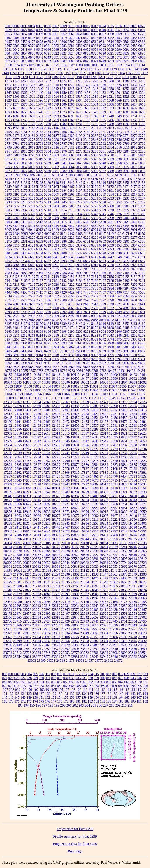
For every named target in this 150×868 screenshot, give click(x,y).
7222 (71, 285)
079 (48, 686)
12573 (66, 429)
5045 (79, 163)
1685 (142, 112)
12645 (66, 441)
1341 (48, 89)
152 (48, 698)
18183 (17, 492)
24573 (70, 661)
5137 (32, 183)
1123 (67, 69)
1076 (32, 65)
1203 (117, 77)
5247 (79, 202)
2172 (110, 132)
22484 (37, 614)
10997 (123, 382)
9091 (87, 355)
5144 (87, 183)
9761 (56, 371)
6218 (16, 238)
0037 (95, 30)
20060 (123, 539)
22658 (104, 617)
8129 (32, 324)
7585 (40, 300)
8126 (16, 324)
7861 (142, 312)
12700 (94, 445)
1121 (51, 69)
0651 (79, 50)
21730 (46, 586)
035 (72, 678)
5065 (79, 167)
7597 (103, 300)
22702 (142, 617)
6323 (32, 245)
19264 (123, 520)
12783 (8, 461)
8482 (126, 347)
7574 (8, 300)
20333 (85, 551)
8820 (110, 351)
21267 (8, 574)
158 (84, 698)
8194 (40, 332)
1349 (103, 89)
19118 (133, 516)
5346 (110, 214)
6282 (32, 241)
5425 (142, 222)
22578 (27, 617)
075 (23, 686)
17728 (123, 480)
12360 (140, 398)
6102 (71, 234)
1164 (121, 73)
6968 (32, 269)
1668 (24, 112)
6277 (134, 238)
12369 (85, 402)
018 (115, 674)
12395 (133, 406)
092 (121, 686)
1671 (48, 112)
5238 (8, 202)
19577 (114, 527)
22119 (65, 602)
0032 (63, 30)
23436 (8, 645)
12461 (17, 422)
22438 (114, 610)
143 (139, 694)
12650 (114, 441)
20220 (94, 547)
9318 (79, 363)
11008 (28, 386)
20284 (46, 551)
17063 (46, 469)
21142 (104, 570)
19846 (46, 535)
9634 (134, 363)
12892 (27, 469)
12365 (46, 402)
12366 (56, 402)
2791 (95, 144)
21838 (56, 590)
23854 (17, 657)
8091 (103, 320)
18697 (46, 504)
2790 (87, 144)
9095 (110, 355)
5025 (79, 159)
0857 (103, 57)
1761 (71, 120)
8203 (95, 332)
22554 (133, 614)
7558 (87, 296)
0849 (48, 57)
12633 (94, 437)
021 (133, 674)
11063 (18, 390)
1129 (113, 69)
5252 (118, 202)
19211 (94, 520)
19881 (85, 535)
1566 (95, 100)
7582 (32, 300)
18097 (85, 488)
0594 (110, 46)
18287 (66, 492)
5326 (16, 214)
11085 (103, 390)
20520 (75, 555)
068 (127, 682)
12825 (17, 465)
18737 (85, 504)
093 (127, 686)
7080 (8, 273)
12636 (123, 437)
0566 (142, 42)
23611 (123, 649)
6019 (55, 230)
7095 (95, 273)
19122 (142, 516)
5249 (95, 202)
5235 (126, 198)
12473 (75, 422)
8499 (48, 351)
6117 (103, 234)
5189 (95, 191)
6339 (95, 245)
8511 (71, 351)
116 (121, 690)
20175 (56, 547)
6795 (79, 261)
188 (121, 701)
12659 (56, 445)
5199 (32, 194)
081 (54, 686)
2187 (55, 136)
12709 (142, 445)
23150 (94, 637)
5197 (16, 194)
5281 (32, 206)
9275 (79, 359)
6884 (16, 265)
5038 (40, 163)
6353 (126, 245)
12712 (17, 449)
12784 (17, 461)
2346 (118, 140)
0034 (79, 30)
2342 (87, 140)
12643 (46, 441)
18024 (123, 484)
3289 (24, 155)
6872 (95, 261)
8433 (126, 343)
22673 (114, 617)
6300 (79, 241)
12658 (46, 445)
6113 (87, 234)
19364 (104, 523)
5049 (110, 163)
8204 (103, 332)
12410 (94, 410)
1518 (87, 97)
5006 (79, 155)
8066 (40, 320)
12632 (85, 437)
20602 (104, 559)
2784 (40, 144)
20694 (104, 563)
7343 (40, 288)
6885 (24, 265)
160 (97, 698)
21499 (8, 582)
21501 (17, 582)
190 (133, 701)
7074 (118, 269)
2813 (32, 147)
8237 (102, 335)
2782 (24, 144)
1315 (32, 85)
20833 (27, 567)
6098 (48, 234)
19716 (94, 531)
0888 (71, 61)
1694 (63, 116)
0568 (16, 46)
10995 (104, 382)
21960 (17, 598)
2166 (63, 132)
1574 (16, 104)
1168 (9, 77)
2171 (103, 132)
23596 (75, 649)
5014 (142, 155)
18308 (104, 492)
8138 (55, 324)
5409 (16, 222)
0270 (134, 34)
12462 (27, 422)
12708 (133, 445)
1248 (16, 81)
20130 (84, 543)
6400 (142, 249)
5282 (40, 206)
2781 (16, 144)
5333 (71, 214)
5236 (134, 198)
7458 (95, 292)
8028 (126, 316)
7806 (71, 312)
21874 (142, 590)
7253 (110, 285)
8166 (32, 328)
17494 (123, 476)
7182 (63, 281)
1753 (8, 120)
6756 (40, 261)
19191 (75, 520)
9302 (8, 363)
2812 (24, 147)
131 (66, 694)
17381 (142, 473)
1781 (55, 124)
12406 (56, 410)
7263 (24, 288)
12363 (27, 402)
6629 (110, 253)
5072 (126, 167)
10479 (27, 379)
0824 (71, 53)
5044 (71, 163)
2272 (134, 136)
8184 (134, 328)
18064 (27, 488)
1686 (8, 116)
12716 (36, 449)
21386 (142, 574)
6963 (16, 269)
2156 (134, 128)
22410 (104, 610)
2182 (40, 136)
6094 (16, 234)
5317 (87, 210)
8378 (126, 339)
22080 (17, 602)
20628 (37, 563)
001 (11, 674)
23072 (8, 637)
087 (90, 686)
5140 (55, 183)
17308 (66, 473)
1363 (134, 89)
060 (78, 682)
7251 (95, 285)
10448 (66, 375)
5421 (110, 222)
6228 (87, 238)
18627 (114, 500)
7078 (134, 269)
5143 (79, 183)
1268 (24, 81)
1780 (48, 124)
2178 (8, 136)
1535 (32, 100)
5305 (8, 210)
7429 (71, 292)
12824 (8, 465)
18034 (142, 484)
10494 (66, 379)
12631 (75, 437)
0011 (79, 26)
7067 (103, 269)
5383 (16, 218)
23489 (94, 645)
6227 (79, 238)
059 (72, 682)
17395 (17, 476)
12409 (85, 410)
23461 (46, 645)
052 (29, 682)
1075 (24, 65)
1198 (78, 77)
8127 (24, 324)
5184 (63, 191)
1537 (48, 100)
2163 (40, 132)
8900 (24, 355)
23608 (104, 649)
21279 (17, 574)
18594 (85, 500)
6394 (118, 249)
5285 (63, 206)
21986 (75, 598)
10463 (133, 375)
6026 (110, 230)
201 (69, 705)
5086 (95, 171)
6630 (118, 253)
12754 (123, 453)
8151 (118, 324)
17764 (133, 480)
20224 (104, 547)
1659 (8, 112)
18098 (94, 488)
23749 (56, 653)
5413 (47, 222)
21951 (8, 598)
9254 (16, 359)
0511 (103, 42)
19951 (104, 535)
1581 (71, 104)
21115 (75, 570)
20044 (84, 539)
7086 (55, 273)
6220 (32, 238)
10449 (75, 375)
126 (35, 694)
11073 (47, 390)
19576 (104, 527)
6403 (16, 253)
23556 (37, 649)
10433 (131, 371)
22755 (142, 621)
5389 (55, 218)
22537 (114, 614)
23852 (8, 657)
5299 (103, 206)
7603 (142, 300)
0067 (103, 34)
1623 (55, 108)
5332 (63, 214)
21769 (75, 586)
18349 (17, 496)
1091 (103, 65)
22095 (46, 602)
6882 (142, 261)
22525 (104, 614)
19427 (27, 527)
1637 (134, 108)
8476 (95, 347)
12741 (27, 453)
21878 (8, 594)
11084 (94, 390)
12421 (46, 414)
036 (78, 678)
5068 (103, 167)
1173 (47, 77)
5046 (87, 163)
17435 (66, 476)
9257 (32, 359)
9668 (95, 367)
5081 (55, 171)
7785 (55, 312)
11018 (65, 386)
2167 (71, 132)
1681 (110, 112)
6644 (79, 257)
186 (109, 701)
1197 (71, 77)
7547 (32, 296)
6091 (134, 230)
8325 (71, 339)
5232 (103, 198)
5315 (71, 210)
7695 (142, 308)
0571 (40, 46)
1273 (55, 81)
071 (145, 682)
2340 (71, 140)
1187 (55, 77)
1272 (48, 81)
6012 (40, 230)
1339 (32, 89)
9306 (40, 363)
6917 (87, 265)
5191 (110, 191)
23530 (17, 649)
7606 (24, 304)
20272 (27, 551)
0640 (142, 46)
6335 (63, 245)
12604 (104, 429)
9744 (126, 367)
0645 (40, 50)
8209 (142, 332)
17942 (66, 484)
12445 (8, 418)
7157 (118, 277)
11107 (141, 394)
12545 (142, 426)
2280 (55, 140)
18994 (75, 512)
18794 (17, 508)
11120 (74, 398)
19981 (142, 535)
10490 (56, 379)
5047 (95, 163)
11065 (28, 390)
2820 (87, 147)
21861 (114, 590)
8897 (142, 351)
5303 (134, 206)
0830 (103, 53)
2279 (48, 140)
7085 (48, 273)
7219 (48, 285)
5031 (126, 159)
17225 (8, 473)
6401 (8, 253)
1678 (95, 112)
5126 (94, 179)
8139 (63, 324)
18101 (104, 488)
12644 (56, 441)
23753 (66, 653)
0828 (87, 53)
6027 (118, 230)
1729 (87, 116)
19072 (56, 516)
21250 (142, 570)
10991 (75, 382)
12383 (66, 406)
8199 (71, 332)
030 (41, 678)
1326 (103, 85)
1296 (142, 81)
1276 (79, 81)
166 (133, 698)
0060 (48, 34)
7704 (32, 312)
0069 (118, 34)
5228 (71, 198)
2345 (110, 140)
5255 (134, 202)
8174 (71, 328)
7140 (40, 277)
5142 (71, 183)
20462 (37, 555)
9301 (142, 359)
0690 (118, 50)
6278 (142, 238)
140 (121, 694)
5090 (126, 171)
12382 (56, 406)
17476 (114, 476)
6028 (126, 230)
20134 (104, 543)
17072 (56, 469)
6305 (118, 241)
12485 (37, 426)
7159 (134, 277)
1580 (63, 104)
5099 (40, 175)
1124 (75, 69)
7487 (110, 292)
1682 (118, 112)
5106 (95, 175)
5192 (118, 191)
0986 (142, 61)
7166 (32, 281)
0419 (63, 38)
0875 (142, 57)
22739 (85, 621)
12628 (46, 437)
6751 (142, 257)
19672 (66, 531)
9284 (87, 359)
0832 (118, 53)
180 (72, 701)
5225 (48, 198)
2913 (142, 147)
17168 (114, 469)
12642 (37, 441)
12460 (8, 422)
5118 (32, 179)
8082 (71, 320)
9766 (95, 371)
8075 (55, 320)
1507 (8, 97)
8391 (48, 343)
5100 (48, 175)
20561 (17, 559)
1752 (142, 116)
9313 (63, 363)
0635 (134, 46)
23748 (46, 653)
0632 (126, 46)
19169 (46, 520)
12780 (123, 457)
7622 (118, 304)
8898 (8, 355)
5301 (118, 206)
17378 (133, 473)
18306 (94, 492)
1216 (8, 81)
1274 (63, 81)
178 (60, 701)
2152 (103, 128)
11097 (47, 394)
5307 (24, 210)
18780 (8, 508)
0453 (118, 38)
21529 (56, 582)
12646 (75, 441)
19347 (75, 523)
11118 (65, 398)
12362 (17, 402)
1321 (71, 85)
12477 (104, 422)
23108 (66, 637)
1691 (40, 116)
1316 (40, 85)
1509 (16, 97)
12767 (27, 457)
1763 (87, 120)
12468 (46, 422)
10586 (114, 379)
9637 (142, 363)
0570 (32, 46)
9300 (134, 359)
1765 (103, 120)
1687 (16, 116)
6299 (71, 241)
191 (139, 701)
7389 (118, 288)
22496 (56, 614)
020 (127, 674)
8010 (103, 316)
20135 (113, 543)
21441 (56, 578)
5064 (71, 167)
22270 (142, 606)
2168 (79, 132)
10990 (66, 382)
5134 (8, 183)
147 (17, 698)
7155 (102, 277)
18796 (27, 508)
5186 (71, 191)
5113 (142, 175)
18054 (17, 488)
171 (17, 701)
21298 (66, 574)
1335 (142, 85)
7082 (24, 273)
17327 (85, 473)
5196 (8, 194)
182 (84, 701)
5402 (142, 218)
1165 (129, 73)
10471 (17, 379)
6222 (40, 238)
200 (63, 705)
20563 (27, 559)
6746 (102, 257)
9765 (87, 371)
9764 (79, 371)
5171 (103, 187)
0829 (95, 53)
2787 (63, 144)
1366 (16, 93)
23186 (114, 637)
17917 (46, 484)
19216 (104, 520)
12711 (8, 449)
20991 (18, 570)
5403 (8, 222)
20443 (27, 555)
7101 (110, 273)
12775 (85, 457)
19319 (37, 523)
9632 (126, 363)
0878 (24, 61)
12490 (56, 426)
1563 (71, 100)
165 (127, 698)
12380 (37, 406)
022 (139, 674)
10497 (85, 379)
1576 (32, 104)
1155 (52, 73)
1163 (114, 73)
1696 (79, 116)
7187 (103, 281)
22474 (17, 614)
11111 (28, 398)
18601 (94, 500)
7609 (40, 304)
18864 (142, 508)
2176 (142, 132)
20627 (27, 563)
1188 (63, 77)
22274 (8, 610)
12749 (85, 453)
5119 (39, 179)
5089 (118, 171)
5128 (110, 179)
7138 (24, 277)
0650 (71, 50)
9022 (63, 355)
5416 (71, 222)
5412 (40, 222)
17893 (27, 484)
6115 (95, 234)
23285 (8, 641)
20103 (37, 543)
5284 (55, 206)
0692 (134, 50)
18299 (85, 492)
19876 (75, 535)
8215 (47, 335)
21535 (66, 582)
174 (35, 701)
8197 (55, 332)
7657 (48, 308)
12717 (46, 449)
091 (115, 686)
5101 (56, 175)
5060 (40, 167)
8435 (134, 343)
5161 (24, 187)
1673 (63, 112)
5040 (55, 163)
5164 (48, 187)
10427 (112, 371)
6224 (55, 238)
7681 (126, 308)
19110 (123, 516)
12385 (85, 406)
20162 (37, 547)
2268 (103, 136)
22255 (114, 606)
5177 (8, 191)
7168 (48, 281)
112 (97, 690)
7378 (87, 288)
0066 (95, 34)
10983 (142, 379)
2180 (24, 136)
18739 (94, 504)
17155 (104, 469)
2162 (32, 132)
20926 (94, 567)
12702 (114, 445)
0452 (110, 38)
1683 (126, 112)
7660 (55, 308)
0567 (8, 46)
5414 (55, 222)
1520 (102, 97)
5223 (32, 198)
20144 (8, 547)
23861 (27, 657)
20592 (85, 559)
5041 (63, 163)
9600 (95, 363)
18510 (27, 500)
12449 (46, 418)
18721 (66, 504)
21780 (85, 586)
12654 (8, 445)
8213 (32, 335)
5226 (55, 198)
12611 (27, 433)
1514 (55, 97)
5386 (40, 218)
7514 (126, 292)
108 (73, 690)
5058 (32, 167)
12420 (37, 414)
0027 (24, 30)
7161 (8, 281)
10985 (17, 382)
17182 (133, 469)
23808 (114, 653)
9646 (24, 367)
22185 (133, 602)
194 (26, 705)
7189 (118, 281)
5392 (79, 218)
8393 (63, 343)
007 (48, 674)
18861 (123, 508)
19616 (27, 531)
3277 (71, 151)
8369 (95, 339)
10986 (27, 382)
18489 (17, 500)
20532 (114, 555)
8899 (16, 355)
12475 (85, 422)
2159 (16, 132)
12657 (37, 445)
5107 (103, 175)
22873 (27, 629)
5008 (95, 155)
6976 (63, 269)
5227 (63, 198)
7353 (71, 288)
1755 (24, 120)
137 (103, 694)
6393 (110, 249)
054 (41, 682)
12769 (46, 457)
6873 (103, 261)
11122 (83, 398)
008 (54, 674)
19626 (37, 531)
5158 (142, 183)
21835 (46, 590)
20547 (142, 555)
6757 (48, 261)
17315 (75, 473)
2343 (95, 140)
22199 (8, 606)
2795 (118, 144)
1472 (103, 93)
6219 (24, 238)
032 (54, 678)
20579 (56, 559)
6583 (95, 253)
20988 (8, 570)
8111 (118, 320)
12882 (104, 465)
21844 (75, 590)
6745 (95, 257)
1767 (118, 120)
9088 (79, 355)
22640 (75, 617)
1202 (110, 77)
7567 (118, 296)
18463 (142, 496)
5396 (95, 218)
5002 (48, 155)
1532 (16, 100)
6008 (16, 230)
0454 (126, 38)
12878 (66, 465)
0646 (48, 50)
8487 (16, 351)
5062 (55, 167)
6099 (56, 234)
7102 (118, 273)
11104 (113, 394)
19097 (104, 516)
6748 (118, 257)
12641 (27, 441)
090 (109, 686)
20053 (94, 539)
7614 (79, 304)
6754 (24, 261)
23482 (75, 645)
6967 (24, 269)
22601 (46, 617)
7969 (55, 316)
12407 (66, 410)
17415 (27, 476)
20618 (133, 559)
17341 (114, 473)
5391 (71, 218)
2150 (87, 128)
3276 (63, 151)
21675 (8, 586)
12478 (114, 422)
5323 (134, 210)
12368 (75, 402)
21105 (66, 570)
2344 (103, 140)
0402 (8, 38)
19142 (27, 520)
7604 (8, 304)
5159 (8, 187)
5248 (87, 202)
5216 (126, 194)
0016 (118, 26)
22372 (75, 610)
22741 (94, 621)
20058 (113, 539)
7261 (8, 288)
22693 (133, 617)
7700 (24, 312)
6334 (55, 245)
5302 (126, 206)
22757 (8, 625)
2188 (63, 136)
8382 (8, 343)
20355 (123, 551)
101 (30, 690)
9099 (126, 355)
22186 (142, 602)
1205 (133, 77)
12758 (8, 457)
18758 (114, 504)
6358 (24, 249)
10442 (46, 375)
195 (32, 705)
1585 (103, 104)
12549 (8, 429)
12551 (27, 429)
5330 (48, 214)
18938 (56, 512)
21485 (114, 578)
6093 (9, 234)
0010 (71, 26)
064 (103, 682)
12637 (133, 437)
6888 (40, 265)
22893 (37, 629)
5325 (8, 214)
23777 (75, 653)
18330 (142, 492)
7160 (142, 277)
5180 (32, 191)
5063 (63, 167)
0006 (48, 26)
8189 (16, 332)
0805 (16, 53)
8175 (79, 328)
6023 (87, 230)
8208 (134, 332)
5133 (141, 179)
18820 (56, 508)
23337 (46, 641)
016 (102, 674)
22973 (8, 633)
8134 (48, 324)
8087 (87, 320)
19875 (66, 535)
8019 (110, 316)
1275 (71, 81)
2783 (32, 144)
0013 (95, 26)
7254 (118, 285)
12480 (133, 422)
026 (17, 678)
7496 (118, 292)
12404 (46, 410)
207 (106, 705)
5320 (110, 210)
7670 (103, 308)
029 (35, 678)
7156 (110, 277)
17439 (75, 476)
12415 (133, 410)
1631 (95, 108)
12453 (85, 418)
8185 (142, 328)
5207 (55, 194)
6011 (32, 230)
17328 (94, 473)
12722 (56, 449)
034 (66, 678)
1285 (134, 81)
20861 (46, 567)
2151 (95, 128)
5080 (48, 171)
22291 (37, 610)
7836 (95, 312)
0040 (103, 30)
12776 (94, 457)
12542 (123, 426)
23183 (104, 637)
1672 (55, 112)
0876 (8, 61)
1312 (8, 85)
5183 (55, 191)
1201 (102, 77)
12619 (104, 433)
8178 (95, 328)
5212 (95, 194)
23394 (104, 641)
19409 (8, 527)
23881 (56, 657)
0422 (87, 38)
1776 (16, 124)
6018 (47, 230)
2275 (16, 140)
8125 (8, 324)
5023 (63, 159)
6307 (134, 241)
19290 (142, 520)
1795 (8, 128)
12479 (123, 422)
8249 (126, 335)
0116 (126, 34)
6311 (24, 245)
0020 (142, 26)
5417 (79, 222)
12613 (46, 433)
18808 (37, 508)
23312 (27, 641)
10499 (94, 379)
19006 (85, 512)
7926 (24, 316)
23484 (85, 645)
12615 (65, 433)
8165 (24, 328)
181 (78, 701)
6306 (126, 241)
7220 (55, 285)
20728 (142, 563)
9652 (40, 367)
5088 (110, 171)
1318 (55, 85)
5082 (63, 171)
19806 (17, 535)
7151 (71, 277)
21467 (85, 578)
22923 (66, 629)
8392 (55, 343)
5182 (48, 191)
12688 (66, 445)
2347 (126, 140)
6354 (134, 245)
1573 (8, 104)
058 (66, 682)
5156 (126, 183)
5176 (142, 187)
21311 (85, 574)
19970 (123, 535)
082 (60, 686)
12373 (123, 402)
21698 (27, 586)
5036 (24, 163)
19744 (123, 531)
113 (103, 690)
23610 (114, 649)
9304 (24, 363)
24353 (51, 661)
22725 (56, 621)
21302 (75, 574)
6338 (87, 245)
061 (84, 682)
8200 (79, 332)
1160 (91, 73)
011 (72, 674)
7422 (48, 292)
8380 (134, 339)
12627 (37, 437)
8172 (55, 328)
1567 (103, 100)
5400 (126, 218)
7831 (87, 312)
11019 (75, 386)
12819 (104, 461)
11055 (122, 386)
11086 (113, 390)
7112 (142, 273)
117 (127, 690)
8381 (142, 339)
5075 (8, 171)
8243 (110, 335)
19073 (66, 516)
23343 (56, 641)
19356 (85, 523)
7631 (126, 304)
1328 (118, 85)
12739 (17, 453)
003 (23, 674)
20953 (114, 567)
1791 (134, 124)
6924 (142, 265)
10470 (8, 379)
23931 (75, 657)
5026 (87, 159)
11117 (55, 398)
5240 (24, 202)
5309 (40, 210)
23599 (94, 649)
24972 (118, 661)
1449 (55, 93)
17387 (8, 476)
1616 (8, 108)
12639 (8, 441)
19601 (142, 527)
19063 (17, 516)
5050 (118, 163)
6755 (32, 261)
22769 (27, 625)
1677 (87, 112)
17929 (56, 484)
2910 (118, 147)
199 (57, 705)
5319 (102, 210)
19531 (94, 527)
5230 (87, 198)
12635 (114, 437)
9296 (126, 359)
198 (51, 705)
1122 (59, 69)
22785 (56, 625)
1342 (55, 89)
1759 (55, 120)
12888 (8, 469)
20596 (94, 559)
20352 (114, 551)
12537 (94, 426)
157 (78, 698)
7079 (142, 269)
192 (145, 701)
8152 (126, 324)
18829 (94, 508)
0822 (55, 53)
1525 (142, 97)
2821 (95, 147)
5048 (103, 163)
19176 (56, 520)
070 (139, 682)
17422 (37, 476)
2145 (48, 128)
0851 (55, 57)
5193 (126, 191)
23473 (56, 645)
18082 (66, 488)
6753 (16, 261)
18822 (75, 508)
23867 (37, 657)
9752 (9, 371)
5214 (110, 194)
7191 (134, 281)
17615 (75, 480)
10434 (141, 371)
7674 (118, 308)
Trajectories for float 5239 (75, 829)
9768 (103, 371)
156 (72, 698)
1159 (83, 73)
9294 (118, 359)
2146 (55, 128)
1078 (48, 65)
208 (112, 705)
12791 (75, 461)
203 (81, 705)
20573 (46, 559)
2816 (55, 147)
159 (90, 698)
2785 (48, 144)
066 (115, 682)
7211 (142, 281)
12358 (131, 398)
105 (54, 690)
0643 (24, 50)
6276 (126, 238)
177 (54, 701)
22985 (27, 633)
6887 (32, 265)
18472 (8, 500)
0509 (87, 42)
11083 (84, 390)
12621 (123, 433)
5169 (87, 187)
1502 (126, 93)
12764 (17, 457)
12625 (17, 437)
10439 (37, 375)
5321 (118, 210)
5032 (134, 159)
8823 (118, 351)
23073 (17, 637)
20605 (123, 559)
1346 (79, 89)
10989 (56, 382)
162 (109, 698)
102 (36, 690)
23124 (75, 637)
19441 (37, 527)
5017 (24, 159)
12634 (104, 437)
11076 (65, 390)
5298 (95, 206)
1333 (126, 85)
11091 (141, 390)
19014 (94, 512)
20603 (114, 559)
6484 (40, 253)
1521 (110, 97)
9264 (48, 359)
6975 (55, 269)
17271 (46, 473)
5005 (71, 155)
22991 (37, 633)
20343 (104, 551)
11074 (56, 390)
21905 (94, 594)
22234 (75, 606)
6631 (126, 253)
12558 (46, 429)
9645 (16, 367)
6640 (48, 257)
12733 (133, 449)
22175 (123, 602)
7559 (95, 296)
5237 (142, 198)
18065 (37, 488)
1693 (55, 116)
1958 (16, 128)
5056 (16, 167)
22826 (104, 625)
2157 (142, 128)
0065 (87, 34)
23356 (66, 641)
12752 (114, 453)
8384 (24, 343)
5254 (126, 202)
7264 (32, 288)
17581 (46, 480)
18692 (37, 504)
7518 (134, 292)
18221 (27, 492)
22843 (133, 625)
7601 (134, 300)
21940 (142, 594)
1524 (134, 97)
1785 (87, 124)
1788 (110, 124)
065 (109, 682)
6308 (142, 241)
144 (145, 694)
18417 (104, 496)
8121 (134, 320)
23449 (17, 645)
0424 (103, 38)
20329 (75, 551)
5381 (8, 218)
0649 (63, 50)
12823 (142, 461)
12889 (17, 469)
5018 (32, 159)
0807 (24, 53)
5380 (142, 214)
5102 (64, 175)
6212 (8, 238)
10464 (142, 375)
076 (29, 686)
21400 (8, 578)
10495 (75, 379)
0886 (55, 61)
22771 (37, 625)
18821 (66, 508)
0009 (63, 26)
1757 (40, 120)
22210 (27, 606)
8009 (95, 316)
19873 (56, 535)
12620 (113, 433)
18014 (114, 484)
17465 (85, 476)
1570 (126, 100)
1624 (63, 108)
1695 (71, 116)
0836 (8, 57)
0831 (110, 53)
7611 (55, 304)
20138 (142, 543)
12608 (142, 429)
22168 (113, 602)
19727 (114, 531)
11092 (9, 394)
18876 (8, 512)
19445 (56, 527)
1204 (125, 77)
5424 (134, 222)
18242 (46, 492)
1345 (71, 89)
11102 (94, 394)
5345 (103, 214)
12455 (104, 418)
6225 (63, 238)
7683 (134, 308)
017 (109, 674)
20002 (37, 539)
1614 (134, 104)
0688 (103, 50)
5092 (142, 171)
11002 (142, 382)
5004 (63, 155)
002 (17, 674)
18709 (56, 504)
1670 (40, 112)
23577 (56, 649)
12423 (56, 414)
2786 (55, 144)
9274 (71, 359)
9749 (134, 367)
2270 (118, 136)
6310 (16, 245)
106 (60, 690)
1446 (40, 93)
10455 (85, 375)
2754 (8, 144)
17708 (104, 480)
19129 (8, 520)
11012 (37, 386)
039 (97, 678)
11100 (75, 394)
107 (67, 690)
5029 (110, 159)
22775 (46, 625)
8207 (126, 332)
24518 (61, 661)
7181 (55, 281)
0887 (63, 61)
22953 (94, 629)
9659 (63, 367)
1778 (32, 124)
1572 (142, 100)
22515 (85, 614)
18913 (27, 512)
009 (60, 674)
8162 (142, 324)
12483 (17, 426)
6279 (8, 241)
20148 (17, 547)
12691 (75, 445)
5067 (95, 167)
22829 (114, 625)
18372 (46, 496)
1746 (95, 116)
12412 (113, 410)
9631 (118, 363)
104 (48, 690)
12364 (37, 402)
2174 (126, 132)
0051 (118, 30)
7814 (79, 312)
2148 (71, 128)
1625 (71, 108)
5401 (134, 218)
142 (133, 694)
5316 (79, 210)
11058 (141, 386)
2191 (87, 136)
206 (100, 705)
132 (72, 694)
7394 (126, 288)
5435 (40, 226)
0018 (126, 26)
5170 (95, 187)
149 (29, 698)
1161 (98, 73)
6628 (103, 253)
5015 (8, 159)
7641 (142, 304)
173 (29, 701)
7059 (87, 269)
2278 (40, 140)
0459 (24, 42)
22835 (123, 625)
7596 (95, 300)
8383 (16, 343)
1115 (6, 69)
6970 (40, 269)
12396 (142, 406)
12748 (75, 453)
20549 (8, 559)
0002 (16, 26)
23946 (114, 657)
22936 (85, 629)
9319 (87, 363)
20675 (94, 563)
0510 (95, 42)
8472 (79, 347)
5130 (118, 179)
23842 (133, 653)
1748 (110, 116)
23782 (85, 653)
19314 (27, 523)
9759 (48, 371)
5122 (63, 179)
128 (48, 694)
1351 (118, 89)
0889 (79, 61)
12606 (123, 429)
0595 (118, 46)
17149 (94, 469)
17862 (17, 484)
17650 (85, 480)
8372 (103, 339)
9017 (48, 355)
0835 (142, 53)
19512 (85, 527)
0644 (32, 50)
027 (23, 678)
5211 (87, 194)
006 (41, 674)
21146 (113, 570)
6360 (40, 249)
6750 (134, 257)
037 (84, 678)
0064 (79, 34)
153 (54, 698)
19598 (133, 527)
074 (17, 686)
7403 (8, 292)
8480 (110, 347)
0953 (110, 61)
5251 (110, 202)
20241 (123, 547)
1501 (118, 93)
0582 (55, 46)
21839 (66, 590)
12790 (66, 461)
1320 (63, 85)
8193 (32, 332)
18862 (133, 508)
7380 (95, 288)
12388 (104, 406)
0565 (134, 42)
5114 (8, 179)
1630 (87, 108)
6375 (63, 249)
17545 (17, 480)
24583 (80, 661)
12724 (75, 449)
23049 (85, 633)
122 (11, 694)
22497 (66, 614)
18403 (94, 496)
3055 (55, 151)
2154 (118, 128)
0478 (40, 42)
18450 (123, 496)
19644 (56, 531)
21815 (142, 586)
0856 (95, 57)
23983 (32, 661)
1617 (16, 108)
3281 (103, 151)
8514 (79, 351)
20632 (46, 563)
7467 (103, 292)
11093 (19, 394)
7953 (32, 316)
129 (54, 694)
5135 (16, 183)
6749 (126, 257)
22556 (8, 617)
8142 (71, 324)
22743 (104, 621)
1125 (82, 69)
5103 (71, 175)
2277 (32, 140)
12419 (27, 414)
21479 (104, 578)
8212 (24, 335)
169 (5, 701)
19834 (27, 535)
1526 (8, 100)
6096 (32, 234)
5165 (55, 187)
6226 (71, 238)
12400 (17, 410)
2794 (110, 144)
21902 (85, 594)
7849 (118, 312)
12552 (37, 429)
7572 (142, 296)
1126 (90, 69)
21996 (85, 598)
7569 (134, 296)
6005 (8, 230)
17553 (27, 480)
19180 (66, 520)
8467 (63, 347)
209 (118, 705)
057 (60, 682)
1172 (40, 77)
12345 (112, 398)
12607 (133, 429)
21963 (27, 598)
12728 (104, 449)
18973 (66, 512)
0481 (55, 42)
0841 (40, 57)
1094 (126, 65)
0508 (79, 42)
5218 (142, 194)
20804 (8, 567)
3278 (79, 151)
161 (103, 698)
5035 (16, 163)
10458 (104, 375)
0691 (126, 50)
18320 (114, 492)
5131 (126, 179)
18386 (66, 496)
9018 (55, 355)
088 (97, 686)
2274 (8, 140)
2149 (79, 128)
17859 (8, 484)
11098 (56, 394)
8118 (126, 320)
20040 (65, 539)
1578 (48, 104)
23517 (142, 645)
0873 (126, 57)
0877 (16, 61)
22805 (85, 625)
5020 (48, 159)
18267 (56, 492)
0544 (110, 42)
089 (103, 686)
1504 (142, 93)
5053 (142, 163)
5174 (126, 187)
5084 (79, 171)
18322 (133, 492)
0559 (118, 42)
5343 (95, 214)
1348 (95, 89)
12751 (104, 453)
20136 (123, 543)
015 (96, 674)
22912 (46, 629)
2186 (48, 136)
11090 (132, 390)
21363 (113, 574)
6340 (102, 245)
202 (75, 705)
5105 (87, 175)
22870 (17, 629)
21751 (56, 586)
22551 (123, 614)
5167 (71, 187)
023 (145, 674)
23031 (56, 633)
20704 (123, 563)
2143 (32, 128)
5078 (32, 171)
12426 (75, 414)
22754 (133, 621)
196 (38, 705)
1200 (94, 77)
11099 (66, 394)
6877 (118, 261)
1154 (44, 73)
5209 (71, 194)
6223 (48, 238)
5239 (16, 202)
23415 (133, 641)
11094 (28, 394)
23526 (8, 649)
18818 (46, 508)
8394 (71, 343)
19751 (142, 531)
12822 (133, 461)
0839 (24, 57)
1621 (40, 108)
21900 (75, 594)
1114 (142, 65)
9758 (40, 371)
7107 (134, 273)
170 (11, 701)
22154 (94, 602)
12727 (94, 449)
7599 (118, 300)
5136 (24, 183)
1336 (8, 89)
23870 (46, 657)
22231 (66, 606)
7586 (48, 300)
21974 (46, 598)
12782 (142, 457)
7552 (55, 296)
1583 (87, 104)
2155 (126, 128)
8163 (8, 328)
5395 (87, 218)
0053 (134, 30)
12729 (113, 449)
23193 (123, 637)
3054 (48, 151)
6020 (63, 230)
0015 (110, 26)
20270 (17, 551)
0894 (95, 61)
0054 (142, 30)
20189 (75, 547)
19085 (85, 516)
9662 (79, 367)
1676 (79, 112)
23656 (133, 649)
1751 (134, 116)
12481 (142, 422)
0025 (16, 30)
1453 (87, 93)
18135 (133, 488)
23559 (46, 649)
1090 (95, 65)
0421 (79, 38)
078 (41, 686)
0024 (8, 30)
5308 (32, 210)
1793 (142, 124)
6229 (95, 238)
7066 (95, 269)
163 (115, 698)
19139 (17, 520)
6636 (16, 257)
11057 (132, 386)
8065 (32, 320)
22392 (85, 610)
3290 (32, 155)
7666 (87, 308)
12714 (27, 449)
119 (139, 690)
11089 (122, 390)
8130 (40, 324)
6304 (110, 241)
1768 (126, 120)
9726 (110, 367)
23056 (114, 633)
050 (17, 682)
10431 (121, 371)
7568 (126, 296)
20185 (66, 547)
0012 (87, 26)
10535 (104, 379)
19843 (37, 535)
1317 (48, 85)
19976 (133, 535)
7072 (110, 269)
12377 (8, 406)
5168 (79, 187)
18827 (85, 508)
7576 (16, 300)
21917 (114, 594)
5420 (102, 222)
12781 (133, 457)
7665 (79, 308)
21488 (123, 578)
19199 (85, 520)
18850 (104, 508)
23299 (17, 641)
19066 (37, 516)
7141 (47, 277)
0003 (24, 26)
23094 (37, 637)
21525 (46, 582)
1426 (32, 93)
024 (5, 678)
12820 (114, 461)
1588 (126, 104)
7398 (134, 288)
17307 (56, 473)
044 (127, 678)
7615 (87, 304)
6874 (110, 261)
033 (60, 678)
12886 (142, 465)
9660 (71, 367)
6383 (87, 249)
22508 (75, 614)
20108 (46, 543)
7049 (71, 269)
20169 (46, 547)
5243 (48, 202)
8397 (87, 343)
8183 (126, 328)
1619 (32, 108)
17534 (8, 480)
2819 (79, 147)
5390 (63, 218)
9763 (72, 371)
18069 (46, 488)
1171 (32, 77)
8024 (118, 316)
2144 (40, 128)
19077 (75, 516)
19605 (8, 531)
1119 (36, 69)
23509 (123, 645)
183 (90, 701)
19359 (94, 523)
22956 (104, 629)
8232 (95, 335)
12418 (17, 414)
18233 (37, 492)
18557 (56, 500)
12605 (114, 429)
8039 (134, 316)
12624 (8, 437)
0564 (126, 42)
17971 (75, 484)
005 (35, 674)
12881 (94, 465)
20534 (123, 555)
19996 (17, 539)
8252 (134, 335)
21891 (66, 594)
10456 (94, 375)
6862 (87, 261)
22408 (94, 610)
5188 (87, 191)
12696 (85, 445)
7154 (95, 277)
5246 (71, 202)
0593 (103, 46)
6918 (95, 265)
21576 (94, 582)
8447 (16, 347)
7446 (87, 292)
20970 (133, 567)
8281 (40, 339)
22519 (94, 614)
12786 (37, 461)
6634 (8, 257)
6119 (110, 234)
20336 (94, 551)
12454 (94, 418)
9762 (64, 371)
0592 (95, 46)
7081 (16, 273)
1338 (24, 89)
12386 (94, 406)
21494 (142, 578)
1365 (8, 93)
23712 (17, 653)
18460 (133, 496)
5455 (126, 226)
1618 (24, 108)
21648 (104, 582)
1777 (24, 124)
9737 (118, 367)
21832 (37, 590)
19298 (8, 523)
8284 (48, 339)
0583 (63, 46)
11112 (37, 398)
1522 (118, 97)
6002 (142, 226)
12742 (37, 453)
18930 (46, 512)
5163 (40, 187)
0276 (142, 34)
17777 (142, 480)
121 (5, 694)
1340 (40, 89)
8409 (118, 343)
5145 (95, 183)
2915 (16, 151)
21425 (27, 578)
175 (41, 701)
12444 (142, 414)
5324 (142, 210)
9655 (48, 367)
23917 (66, 657)
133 (78, 694)
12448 (37, 418)
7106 (126, 273)
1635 (126, 108)
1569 (118, 100)
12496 (75, 426)
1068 (9, 65)
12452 (75, 418)
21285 (27, 574)
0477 (32, 42)
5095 (24, 175)
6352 (118, 245)
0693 (142, 50)
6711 (87, 257)
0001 (8, 26)
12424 (66, 414)
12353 (121, 398)
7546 (24, 296)
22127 (75, 602)
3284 (126, 151)
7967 (48, 316)
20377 (8, 555)
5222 (24, 198)
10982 (133, 379)
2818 (71, 147)
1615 (142, 104)
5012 (126, 155)
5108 (111, 175)
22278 (17, 610)
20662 (85, 563)
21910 (104, 594)
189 (127, 701)
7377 (79, 288)
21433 (37, 578)
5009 (103, 155)
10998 (133, 382)
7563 (103, 296)
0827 (79, 53)
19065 (27, 516)
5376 (118, 214)
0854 (79, 57)
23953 (123, 657)
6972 (48, 269)
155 (66, 698)
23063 (123, 633)
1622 (48, 108)
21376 (123, 574)
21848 (94, 590)
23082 (27, 637)
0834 (134, 53)
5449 (87, 226)
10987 (37, 382)
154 (60, 698)
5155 (118, 183)
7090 (79, 273)
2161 (24, 132)
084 (72, 686)
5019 (40, 159)
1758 (48, 120)
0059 (40, 34)
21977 (56, 598)
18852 (114, 508)
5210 (79, 194)
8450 (24, 347)
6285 (55, 241)
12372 (114, 402)
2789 (79, 144)
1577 (40, 104)
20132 (94, 543)
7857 (134, 312)
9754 (17, 371)
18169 (8, 492)
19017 (104, 512)
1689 (32, 116)
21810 (123, 586)
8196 (48, 332)
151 (41, 698)
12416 (142, 410)
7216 (40, 285)
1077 (40, 65)
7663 (71, 308)
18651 (142, 500)
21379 (133, 574)
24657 (90, 661)
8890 (126, 351)
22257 (123, 606)
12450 (56, 418)
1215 (141, 77)
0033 (71, 30)
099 (18, 690)
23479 (66, 645)
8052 (16, 320)
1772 (8, 124)
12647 (85, 441)
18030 (133, 484)
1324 (95, 85)
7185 (87, 281)
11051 (94, 386)
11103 (104, 394)
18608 (104, 500)
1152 (28, 73)
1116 (13, 69)
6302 (95, 241)
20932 (104, 567)
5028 (103, 159)
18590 (75, 500)
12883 (114, 465)
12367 (66, 402)
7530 (142, 292)
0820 (40, 53)
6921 (118, 265)
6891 (55, 265)
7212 (8, 285)
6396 (126, 249)
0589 (79, 46)
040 (103, 678)
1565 (87, 100)
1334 (134, 85)
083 (66, 686)
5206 (48, 194)
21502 (27, 582)
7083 (32, 273)
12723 (65, 449)
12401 (27, 410)
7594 (79, 300)
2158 (8, 132)
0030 (48, 30)
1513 (47, 97)
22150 (84, 602)
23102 (56, 637)
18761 (123, 504)
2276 (24, 140)
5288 (79, 206)
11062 (9, 390)
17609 (66, 480)
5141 (63, 183)
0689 (110, 50)
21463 (75, 578)
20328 (66, 551)
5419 (95, 222)
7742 (40, 312)
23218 (133, 637)
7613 (71, 304)
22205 (17, 606)
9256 (24, 359)
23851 (142, 653)
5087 (103, 171)
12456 (114, 418)
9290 (95, 359)
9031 (71, 355)
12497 (85, 426)
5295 (87, 206)
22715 (17, 621)
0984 (134, 61)
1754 (16, 120)
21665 (123, 582)
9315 (71, 363)
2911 (126, 147)
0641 (8, 50)
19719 (104, 531)
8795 (95, 351)
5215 (118, 194)
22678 (123, 617)
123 (17, 694)
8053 (24, 320)
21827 (27, 590)
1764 (95, 120)
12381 (46, 406)
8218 (71, 335)
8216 (55, 335)
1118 (28, 69)
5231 (95, 198)
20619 (142, 559)
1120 (44, 69)
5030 (118, 159)
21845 (85, 590)
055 (48, 682)
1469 (95, 93)
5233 (110, 198)
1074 (16, 65)
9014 (40, 355)
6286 (63, 241)
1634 (118, 108)
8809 (102, 351)
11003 (9, 386)
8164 (16, 328)
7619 (102, 304)
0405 (24, 38)
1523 (126, 97)
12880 (85, 465)
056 (54, 682)
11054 (113, 386)
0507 (71, 42)
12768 (37, 457)
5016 (16, 159)
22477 (27, 614)
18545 (37, 500)
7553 (63, 296)
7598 (110, 300)
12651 (123, 441)
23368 (85, 641)
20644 (66, 563)
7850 (126, 312)
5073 (134, 167)
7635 (134, 304)
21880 (27, 594)
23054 (104, 633)
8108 (110, 320)
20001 (27, 539)
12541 (114, 426)
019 (121, 674)
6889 (48, 265)
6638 (32, 257)
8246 (118, 335)
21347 (104, 574)
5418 (87, 222)
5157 (134, 183)
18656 (8, 504)
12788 (56, 461)
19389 (123, 523)
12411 (104, 410)
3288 (16, 155)
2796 (126, 144)
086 (84, 686)
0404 (16, 38)
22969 (123, 629)
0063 (71, 34)
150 (35, 698)
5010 (110, 155)
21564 (85, 582)
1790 (126, 124)
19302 (17, 523)
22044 (114, 598)
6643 (71, 257)
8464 (55, 347)
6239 (103, 238)
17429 (56, 476)
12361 (8, 402)
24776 (99, 661)
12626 (27, 437)
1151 (21, 73)
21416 (17, 578)
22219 (56, 606)
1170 (24, 77)
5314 (63, 210)
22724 (46, 621)
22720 (27, 621)
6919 (103, 265)
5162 (32, 187)
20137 (133, 543)
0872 (118, 57)
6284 (48, 241)
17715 (114, 480)
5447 (71, 226)
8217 (63, 335)
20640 (56, 563)
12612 (36, 433)
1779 (40, 124)
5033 (142, 159)
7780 (48, 312)
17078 (66, 469)
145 (5, 698)
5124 (79, 179)
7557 (79, 296)
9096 (118, 355)
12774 (75, 457)
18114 (123, 488)
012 (78, 674)
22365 (66, 610)
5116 (24, 179)
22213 (37, 606)
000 (5, 674)
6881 (134, 261)
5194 (134, 191)
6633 (142, 253)
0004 (32, 26)
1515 (63, 97)
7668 (95, 308)
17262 (17, 473)
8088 (95, 320)
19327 (46, 523)
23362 (75, 641)
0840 (32, 57)
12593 (94, 429)
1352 (126, 89)
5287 (71, 206)
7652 (40, 308)
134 (84, 694)
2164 (48, 132)
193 (20, 705)
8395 (79, 343)
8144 (87, 324)
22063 (142, 598)
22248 (104, 606)
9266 (63, 359)
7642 (8, 308)
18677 (27, 504)
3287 (8, 155)
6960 (8, 269)
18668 (17, 504)
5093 (9, 175)
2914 (8, 151)
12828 (46, 465)
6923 (134, 265)
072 (5, 686)
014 (90, 674)
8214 (40, 335)
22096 (56, 602)
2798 (142, 144)
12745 (56, 453)
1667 (16, 112)
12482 (8, 426)
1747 (103, 116)
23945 (104, 657)
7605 (16, 304)
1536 (40, 100)
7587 (55, 300)
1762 (79, 120)
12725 (84, 449)
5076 (16, 171)
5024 (71, 159)
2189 (71, 136)
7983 (63, 316)
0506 (63, 42)
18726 (75, 504)
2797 (134, 144)
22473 (8, 614)
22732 (75, 621)
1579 (55, 104)
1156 (59, 73)
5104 (79, 175)
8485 (142, 347)
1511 (32, 97)
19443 (46, 527)
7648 (24, 308)
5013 (134, 155)
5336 (87, 214)
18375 (56, 496)
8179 (103, 328)
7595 (87, 300)
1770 (142, 120)
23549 (27, 649)
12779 (114, 457)
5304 (142, 206)
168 (145, 698)
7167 (40, 281)
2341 (79, 140)
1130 (121, 69)
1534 (24, 100)
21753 (66, 586)
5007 (87, 155)
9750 (142, 367)
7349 (55, 288)
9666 (87, 367)
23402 (114, 641)
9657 (55, 367)
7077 (126, 269)
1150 (13, 73)
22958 (114, 629)
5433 (24, 226)
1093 (119, 65)
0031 (55, 30)
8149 (110, 324)
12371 (104, 402)
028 (29, 678)
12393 (123, 406)
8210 (8, 335)
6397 (134, 249)
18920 (37, 512)
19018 (114, 512)
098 (12, 690)
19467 (66, 527)
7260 (142, 285)
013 (84, 674)
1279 (103, 81)
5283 (48, 206)
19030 (123, 512)
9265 (55, 359)
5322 (126, 210)
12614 (56, 433)
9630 (110, 363)
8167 (40, 328)
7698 (8, 312)
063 (97, 682)
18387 (75, 496)
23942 (94, 657)
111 (91, 690)
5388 (48, 218)
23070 (142, 633)
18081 (56, 488)
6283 (40, 241)
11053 (103, 386)
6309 (8, 245)
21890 (56, 594)
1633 (110, 108)
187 (115, 701)
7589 (63, 300)
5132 (134, 179)
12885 (133, 465)
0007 (55, 26)
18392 (85, 496)
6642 (63, 257)
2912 (134, 147)
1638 (142, 108)
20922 (85, 567)
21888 (46, 594)
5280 (24, 206)
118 (132, 690)
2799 (8, 147)
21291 (46, 574)
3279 (87, 151)
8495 (24, 351)
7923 (16, 316)
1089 (87, 65)
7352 (63, 288)
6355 (142, 245)
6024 (95, 230)
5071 (118, 167)
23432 (142, 641)
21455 (66, 578)
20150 (27, 547)
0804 (8, 53)
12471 (56, 422)
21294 (56, 574)
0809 (32, 53)
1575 (24, 104)
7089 (71, 273)
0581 (48, 46)
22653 (94, 617)
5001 (40, 155)
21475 (94, 578)
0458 (16, 42)
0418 (55, 38)
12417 (8, 414)
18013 (104, 484)
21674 (142, 582)
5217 (134, 194)
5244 (55, 202)
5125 (86, 179)
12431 (114, 414)
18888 (17, 512)
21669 (133, 582)
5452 (110, 226)
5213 (102, 194)
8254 (8, 339)
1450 (63, 93)
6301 (87, 241)
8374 (110, 339)
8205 (110, 332)
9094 (103, 355)
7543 (16, 296)
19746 (133, 531)
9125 (142, 355)
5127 (102, 179)
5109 (119, 175)
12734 (142, 449)
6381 (71, 249)
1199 (86, 77)
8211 (16, 335)
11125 (93, 398)
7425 (55, 292)
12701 (104, 445)
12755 (133, 453)
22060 (133, 598)
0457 (8, 42)
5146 (103, 183)
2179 (16, 136)
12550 (17, 429)
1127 (98, 69)
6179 (141, 234)
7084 (40, 273)
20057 (104, 539)
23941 (85, 657)
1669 (32, 112)
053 (35, 682)
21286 (37, 574)
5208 (63, 194)
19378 (114, 523)
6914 (63, 265)
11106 (132, 394)
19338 (56, 523)
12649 (104, 441)
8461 (48, 347)
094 (133, 686)
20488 (46, 555)
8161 (134, 324)
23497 (114, 645)
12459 (142, 418)
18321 (123, 492)
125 (29, 694)
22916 (56, 629)
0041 (110, 30)
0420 (71, 38)
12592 (85, 429)
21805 (114, 586)
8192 (24, 332)
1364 (142, 89)
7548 (40, 296)
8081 (63, 320)
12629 (56, 437)
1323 (87, 85)
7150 (63, 277)
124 (23, 694)
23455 (37, 645)
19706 (85, 531)
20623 (17, 563)
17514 (133, 476)
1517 (79, 97)
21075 (56, 570)
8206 (118, 332)
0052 (126, 30)
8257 (16, 339)
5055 (8, 167)
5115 (16, 179)
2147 (63, 128)
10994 (94, 382)
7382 (103, 288)
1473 (110, 93)
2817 (63, 147)
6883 (8, 265)
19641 (46, 531)
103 (42, 690)
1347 (87, 89)
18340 (8, 496)
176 (48, 701)
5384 (24, 218)
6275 (118, 238)
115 (115, 690)
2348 (134, 140)
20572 (37, 559)
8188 (8, 332)
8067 (48, 320)
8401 (95, 343)
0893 (87, 61)
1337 (16, 89)
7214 (24, 285)
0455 (134, 38)
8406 (103, 343)
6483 (32, 253)
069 (133, 682)
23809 (123, 653)
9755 (24, 371)
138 (109, 694)
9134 (8, 359)
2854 (110, 147)
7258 (134, 285)
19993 (8, 539)
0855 (87, 57)
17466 (94, 476)
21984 (66, 598)
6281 (24, 241)
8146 (103, 324)
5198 (24, 194)
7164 (16, 281)
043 (121, 678)
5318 (95, 210)
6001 (134, 226)
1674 (71, 112)
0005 (40, 26)
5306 (16, 210)
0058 (32, 34)
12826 (27, 465)
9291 (103, 359)
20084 (8, 543)
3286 (142, 151)
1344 (63, 89)
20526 (85, 555)
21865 (123, 590)
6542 (87, 253)
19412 (17, 527)
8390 (40, 343)
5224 (40, 198)
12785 (27, 461)
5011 (118, 155)
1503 (134, 93)
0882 (48, 61)
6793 (63, 261)
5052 (134, 163)
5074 (142, 167)
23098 (46, 637)
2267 (95, 136)
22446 (133, 610)
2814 (40, 147)
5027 (95, 159)
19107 (114, 516)
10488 (46, 379)
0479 (48, 42)
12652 (133, 441)
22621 (66, 617)
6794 (71, 261)
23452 (27, 645)
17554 (37, 480)
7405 (16, 292)
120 (145, 690)
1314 (24, 85)
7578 (24, 300)
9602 (102, 363)
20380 (17, 555)
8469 (71, 347)
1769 (134, 120)
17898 (37, 484)
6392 (103, 249)
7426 (63, 292)
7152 (79, 277)
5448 (79, 226)
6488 (63, 253)
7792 (63, 312)
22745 (114, 621)
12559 (56, 429)
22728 (66, 621)
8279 (32, 339)
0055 (8, 34)
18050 (8, 488)
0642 (16, 50)
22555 (142, 614)
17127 (85, 469)
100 (24, 690)
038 (90, 678)
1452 (79, 93)
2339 (63, 140)
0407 (40, 38)
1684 (134, 112)
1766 (110, 120)
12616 (75, 433)
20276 (37, 551)
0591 (87, 46)
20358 (133, 551)
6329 (47, 245)
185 (103, 701)
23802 (104, 653)
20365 (142, 551)
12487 (46, 426)
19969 (114, 535)
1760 (63, 120)
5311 (55, 210)
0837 (16, 57)
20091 (17, 543)
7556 (71, 296)
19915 (94, 535)
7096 (103, 273)
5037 (32, 163)
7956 (40, 316)
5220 (8, 198)
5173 (118, 187)
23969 (142, 657)
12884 (123, 465)
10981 (123, 379)
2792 (103, 144)
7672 (110, 308)
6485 (48, 253)
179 (66, 701)
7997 (71, 316)
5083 (71, 171)
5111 (126, 175)
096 (145, 686)
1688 (24, 116)
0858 (110, 57)
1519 (95, 97)
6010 (24, 230)
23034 (66, 633)
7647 (16, 308)
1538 (55, 100)
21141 (94, 570)
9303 (16, 363)
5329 (40, 214)
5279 (16, 206)
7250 (87, 285)
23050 (94, 633)
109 (79, 690)
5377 (126, 214)
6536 (71, 253)
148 (23, 698)
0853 (71, 57)
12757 (142, 453)
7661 (63, 308)
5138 (40, 183)
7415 (40, 292)
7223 (79, 285)
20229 (114, 547)
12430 (104, 414)
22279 (27, 610)
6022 (79, 230)
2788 (71, 144)
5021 (55, 159)
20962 (123, 567)
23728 (27, 653)
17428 (46, 476)
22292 (46, 610)
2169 (87, 132)
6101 (64, 234)
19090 (94, 516)
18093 (75, 488)
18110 (113, 488)
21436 (46, 578)
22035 (104, 598)
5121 (55, 179)
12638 (142, 437)
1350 (110, 89)
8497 (32, 351)
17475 (104, 476)
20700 (114, 563)
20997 (28, 570)
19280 (133, 520)
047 (145, 678)
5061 (48, 167)
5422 (118, 222)
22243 (94, 606)
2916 (24, 151)
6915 (71, 265)
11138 (102, 398)
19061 (8, 516)
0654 (95, 50)
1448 (48, 93)
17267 (37, 473)
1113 (134, 65)
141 (127, 694)
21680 (17, 586)
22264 (133, 606)
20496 (66, 555)
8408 (110, 343)
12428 (85, 414)
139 (115, 694)
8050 (8, 320)
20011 (46, 539)
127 (41, 694)
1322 (79, 85)
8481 (118, 347)
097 (5, 690)
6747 (110, 257)
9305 (32, 363)
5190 (103, 191)
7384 (110, 288)
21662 (114, 582)
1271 (40, 81)
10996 (114, 382)
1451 (71, 93)
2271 (126, 136)
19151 (37, 520)
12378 (17, 406)
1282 (126, 81)
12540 (104, 426)
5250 (103, 202)
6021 (71, 230)
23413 (123, 641)
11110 (19, 398)
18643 (133, 500)
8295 (55, 339)
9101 (134, 355)
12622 (133, 433)
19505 (75, 527)
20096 (27, 543)
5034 (8, 163)
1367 (24, 93)
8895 (134, 351)
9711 (103, 367)
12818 (94, 461)
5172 (110, 187)
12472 (66, 422)
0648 (55, 50)
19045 (133, 512)
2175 (134, 132)
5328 (32, 214)
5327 (24, 214)
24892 (109, 661)
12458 (133, 418)
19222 (113, 520)
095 (139, 686)
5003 (55, 155)
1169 (16, 77)
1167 (144, 73)
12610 (17, 433)
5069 (110, 167)
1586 (110, 104)
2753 (142, 140)
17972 (85, 484)
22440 (123, 610)
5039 (48, 163)
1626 (79, 108)
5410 (24, 222)
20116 (75, 543)
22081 (27, 602)
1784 (79, 124)
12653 (142, 441)
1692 (48, 116)
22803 (75, 625)
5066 (87, 167)
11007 (18, 386)
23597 (85, 649)
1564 (79, 100)
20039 (56, 539)
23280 (142, 637)
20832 (17, 567)
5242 (40, 202)
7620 (110, 304)
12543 (133, 426)
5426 (8, 226)
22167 (104, 602)
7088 (63, 273)
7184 (79, 281)
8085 (79, 320)
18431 (114, 496)
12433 (123, 414)
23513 (133, 645)
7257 (126, 285)
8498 (40, 351)
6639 (40, 257)
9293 (110, 359)
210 (124, 705)
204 (87, 705)
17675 (94, 480)
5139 (48, 183)
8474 (87, 347)
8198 (63, 332)
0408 (48, 38)
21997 (94, 598)
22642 (85, 617)
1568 (110, 100)
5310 (48, 210)
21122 (85, 570)
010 (66, 674)
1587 (118, 104)
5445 (55, 226)
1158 (75, 73)
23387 (94, 641)
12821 (123, 461)
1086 (64, 65)
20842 (37, 567)
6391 (95, 249)
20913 (75, 567)
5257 (142, 202)
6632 (134, 253)
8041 (142, 316)
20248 (142, 547)
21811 (133, 586)
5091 (134, 171)
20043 (75, 539)
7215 (32, 285)
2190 (79, 136)
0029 (40, 30)
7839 (103, 312)
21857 (104, 590)
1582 (79, 104)
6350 (110, 245)
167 (139, 698)
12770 (56, 457)
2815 (48, 147)
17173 (123, 469)
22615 (56, 617)
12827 (37, 465)
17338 (104, 473)
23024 (46, 633)
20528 (104, 555)
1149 (5, 73)
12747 (66, 453)
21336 (94, 574)
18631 (123, 500)
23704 (8, 653)
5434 (32, 226)
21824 (17, 590)
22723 (37, 621)
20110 (65, 543)
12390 (114, 406)
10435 (8, 375)
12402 (37, 410)
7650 (32, 308)
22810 (94, 625)
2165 (55, 132)
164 (121, 698)
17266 (27, 473)
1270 (32, 81)
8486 (8, 351)
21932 (123, 594)
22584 (37, 617)
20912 (66, 567)
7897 (8, 316)
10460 (114, 375)
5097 (32, 175)
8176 (87, 328)
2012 (24, 128)
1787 (103, 124)
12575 (75, 429)
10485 (37, 379)
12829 (56, 465)
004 (29, 674)
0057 (24, 34)
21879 (17, 594)
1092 (111, 65)
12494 (66, 426)
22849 (142, 625)
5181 (40, 191)
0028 (32, 30)
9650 (32, 367)
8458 (40, 347)
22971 (133, 629)
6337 (79, 245)
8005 (79, 316)
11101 (85, 394)
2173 (118, 132)
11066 (37, 390)
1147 (137, 69)
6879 (126, 261)
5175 (134, 187)
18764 (133, 504)
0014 (102, 26)
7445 (79, 292)
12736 (8, 453)
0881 (40, 61)
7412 (32, 292)
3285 (134, 151)
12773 (66, 457)
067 (121, 682)
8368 (87, 339)
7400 (142, 288)
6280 (16, 241)
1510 (24, 97)
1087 (71, 65)
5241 (32, 202)
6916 (79, 265)
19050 (142, 512)
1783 (71, 124)
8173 (63, 328)
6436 (24, 253)
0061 (55, 34)
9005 (32, 355)
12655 (17, 445)
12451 (66, 418)
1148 (144, 69)
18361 (27, 496)
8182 (118, 328)
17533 (142, 476)
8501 (55, 351)
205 (93, 705)
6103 (79, 234)
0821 (48, 53)
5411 (32, 222)
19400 (133, 523)
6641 (55, 257)
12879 (75, 465)
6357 (16, 249)
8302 (63, 339)
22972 (142, 629)
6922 (126, 265)
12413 (123, 410)
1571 (134, 100)
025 (11, 678)
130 (60, 694)
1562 (63, 100)
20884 (56, 567)
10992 (85, 382)
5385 (32, 218)
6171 (126, 234)
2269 (110, 136)
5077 (24, 171)
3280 (95, 151)
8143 (79, 324)
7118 (8, 277)
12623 (142, 433)
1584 (95, 104)
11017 (56, 386)
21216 (132, 570)
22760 (17, 625)
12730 (123, 449)
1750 (126, 116)
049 (11, 682)
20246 (133, 547)
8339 (79, 339)
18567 (66, 500)
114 (109, 690)
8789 (87, 351)
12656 (27, 445)
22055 (123, 598)
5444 (48, 226)
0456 (142, 38)
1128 (106, 69)
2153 (110, 128)
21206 (122, 570)
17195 (142, 469)
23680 (142, 649)
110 (85, 690)
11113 (46, 398)
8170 (48, 328)
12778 (104, 457)
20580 (66, 559)
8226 (87, 335)
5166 (63, 187)
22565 (17, 617)
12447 (27, 418)
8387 (32, 343)
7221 (63, 285)
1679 (103, 112)
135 (90, 694)
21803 (104, 586)
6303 (103, 241)
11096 (38, 394)
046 (139, 678)
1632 (103, 108)
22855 (8, 629)
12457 (123, 418)
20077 (142, 539)
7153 (87, 277)
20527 (94, 555)
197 (45, 705)
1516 (71, 97)
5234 (118, 198)
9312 (55, 363)
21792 (94, 586)
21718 (37, 586)
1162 (106, 73)
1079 (56, 65)
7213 (16, 285)
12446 (17, 418)
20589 (75, 559)
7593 (71, 300)
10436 (17, 375)
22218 (46, 606)
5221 (16, 198)
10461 (123, 375)
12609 (8, 433)
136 (97, 694)
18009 (94, 484)
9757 (32, 371)
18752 (104, 504)
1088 (79, 65)
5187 (79, 191)
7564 (110, 296)
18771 (142, 504)
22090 (37, 602)
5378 (134, 214)
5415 (63, 222)
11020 (84, 386)
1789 (118, 124)
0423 (95, 38)
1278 (95, 81)
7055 (79, 269)
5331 (55, 214)
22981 (17, 633)
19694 (75, 531)
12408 (75, 410)
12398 (8, 410)
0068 (110, 34)
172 (23, 701)
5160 (16, 187)
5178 (16, 191)
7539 (8, 296)
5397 (103, 218)
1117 (21, 69)
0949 (103, 61)
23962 (133, 657)
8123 (142, 320)
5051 (126, 163)
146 (11, 698)
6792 (55, 261)
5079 (40, 171)
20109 (56, 543)
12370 (94, 402)
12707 (123, 445)
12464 (37, 422)
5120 (47, 179)
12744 (46, 453)
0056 (16, 34)
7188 (110, 281)
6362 (55, 249)
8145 (95, 324)
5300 (110, 206)
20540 (133, 555)
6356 (8, 249)
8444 (8, 347)
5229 (79, 198)
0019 (134, 26)
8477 (103, 347)
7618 (95, 304)
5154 (110, 183)
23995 (41, 661)
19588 (123, 527)
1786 (95, 124)
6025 (102, 230)
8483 (134, 347)
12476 (94, 422)
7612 (63, 304)
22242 (85, 606)
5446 (63, 226)
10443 (56, 375)
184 (97, 701)
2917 (32, 151)
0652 (87, 50)
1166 (137, 73)
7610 (48, 304)
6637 (24, 257)
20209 (85, 547)
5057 (24, 167)
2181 (32, 136)
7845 (110, 312)
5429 (16, 226)
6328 (40, 245)
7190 (126, 281)
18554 (46, 500)
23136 (85, 637)
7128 (16, 277)
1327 (110, 85)
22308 (56, 610)
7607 (32, 304)
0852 (63, 57)
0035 (87, 30)
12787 (46, 461)
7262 (16, 288)
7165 (24, 281)
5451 (103, 226)
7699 (16, 312)
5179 (24, 191)
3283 (118, 151)
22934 (75, 629)
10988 (46, 382)
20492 (56, 555)
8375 (118, 339)
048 (5, 682)
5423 (126, 222)
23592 (66, 649)
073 (11, 686)
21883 (37, 594)
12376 (142, 402)
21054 (47, 570)
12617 (84, 433)
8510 (63, 351)
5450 (95, 226)
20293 (56, 551)
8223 (79, 335)
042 (115, 678)
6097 (40, 234)
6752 (8, 261)
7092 (87, 273)
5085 (87, 171)
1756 (32, 120)
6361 (48, 249)
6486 (55, 253)
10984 (8, 382)
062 (90, 682)
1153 (36, 73)
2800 (16, 147)
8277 (24, 339)
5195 (142, 191)
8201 (87, 332)
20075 (133, 539)
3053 (40, 151)
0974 (118, 61)
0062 (63, 34)
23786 (94, 653)
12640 (17, 441)
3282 (110, 151)
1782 (63, 124)
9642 (8, 367)
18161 (142, 488)
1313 (16, 85)
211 (130, 705)
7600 (126, 300)
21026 (37, 570)
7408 (24, 292)
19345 (66, 523)
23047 (75, 633)
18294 (75, 492)
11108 (9, 398)
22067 (8, 602)
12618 (94, 433)
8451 (32, 347)
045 (133, 678)
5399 (118, 218)
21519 (37, 582)
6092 (142, 230)
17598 (56, 480)
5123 (71, 179)
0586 (71, 46)
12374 (133, 402)
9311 (47, 363)
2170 (95, 132)
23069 (133, 633)
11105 (122, 394)
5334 (79, 214)
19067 (46, 516)
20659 (75, 563)
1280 (110, 81)
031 (48, 678)
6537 (79, 253)
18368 (37, 496)
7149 (55, 277)
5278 (8, 206)
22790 (66, 625)
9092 (95, 355)
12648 (94, 441)
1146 (129, 69)
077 (35, 686)
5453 (118, 226)
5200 (40, 194)
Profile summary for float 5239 (75, 836)
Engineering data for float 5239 (75, 844)
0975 (126, 61)
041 (109, 678)
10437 (27, 375)
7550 (48, 296)
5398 (110, 218)
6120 (118, 234)
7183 (71, 281)
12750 (94, 453)
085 (78, 686)
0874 (134, 57)
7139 (32, 277)
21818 (8, 590)
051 (23, 682)
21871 (133, 590)
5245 (63, 202)
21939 (133, 594)
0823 (63, 53)
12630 (66, 437)
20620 (8, 563)
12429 (94, 414)
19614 (17, 531)
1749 (118, 116)
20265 (8, 551)
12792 (85, 461)
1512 (40, 97)
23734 (37, 653)
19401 (142, 523)
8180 (110, 328)
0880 (32, 61)
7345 (48, 288)
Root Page (75, 851)
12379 (27, 406)
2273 (142, 136)
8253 (142, 335)
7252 (103, 285)
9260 (40, 359)
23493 (104, 645)
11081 (75, 390)
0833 (126, 53)
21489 (133, 578)
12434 (133, 414)
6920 (110, 265)
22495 (46, 614)
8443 (142, 343)
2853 (103, 147)
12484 (27, 426)
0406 (32, 38)
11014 (47, 386)
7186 (95, 281)
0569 (24, 46)
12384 (75, 406)
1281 (118, 81)
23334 (37, 641)
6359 (32, 249)
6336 (71, 245)
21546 (75, 582)
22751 (123, 621)
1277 (87, 81)
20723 (133, 563)
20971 (142, 567)
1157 (67, 73)
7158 (126, 277)
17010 (37, 469)
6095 (24, 234)
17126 (75, 469)
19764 (8, 535)
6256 (110, 238)
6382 (79, 249)
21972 (37, 598)
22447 (142, 610)
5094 (16, 175)
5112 (134, 175)
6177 (134, 234)
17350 (123, 473)
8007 (87, 316)
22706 (8, 621)
